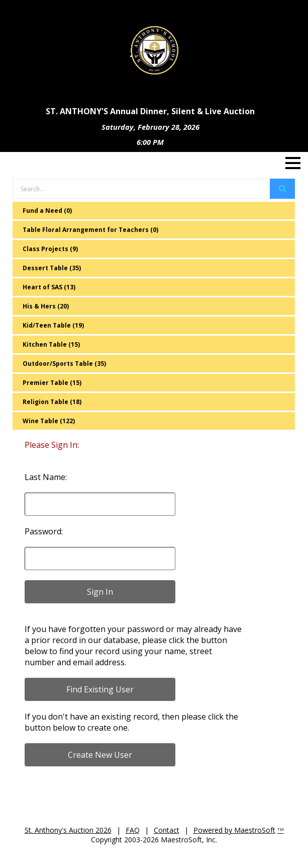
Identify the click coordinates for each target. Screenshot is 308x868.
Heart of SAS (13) (49, 287)
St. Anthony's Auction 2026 (68, 830)
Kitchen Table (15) (51, 344)
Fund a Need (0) (47, 211)
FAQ (133, 830)
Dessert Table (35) (52, 268)
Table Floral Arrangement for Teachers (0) (90, 230)
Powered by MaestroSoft (234, 830)
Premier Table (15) (52, 383)
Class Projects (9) (50, 249)
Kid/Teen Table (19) (53, 325)
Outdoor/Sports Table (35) (64, 364)
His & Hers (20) (46, 306)
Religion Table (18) (52, 402)
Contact (167, 830)
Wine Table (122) (49, 421)
